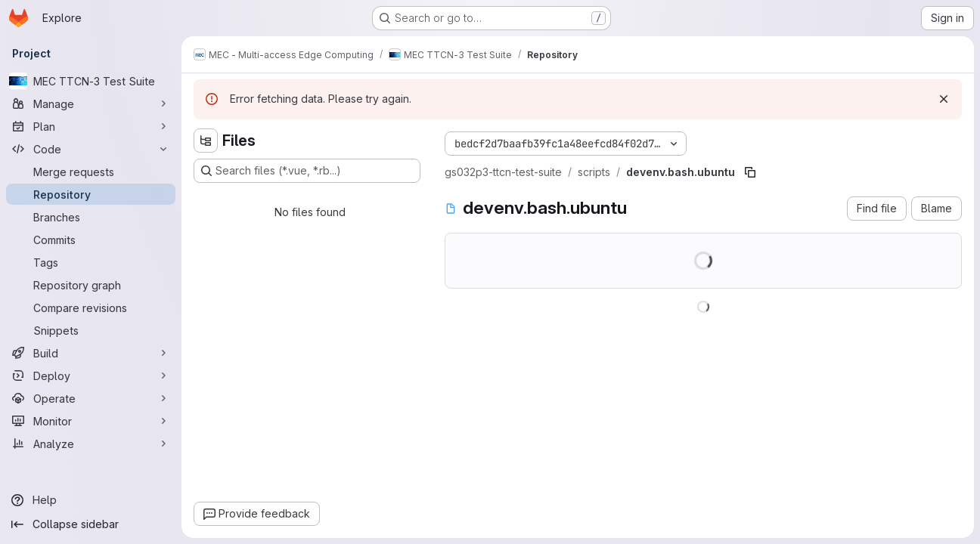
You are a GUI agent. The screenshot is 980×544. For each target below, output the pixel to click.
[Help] (91, 500)
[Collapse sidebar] (91, 524)
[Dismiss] (944, 99)
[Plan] (91, 126)
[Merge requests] (91, 172)
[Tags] (91, 262)
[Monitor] (91, 421)
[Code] (91, 149)
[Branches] (91, 217)
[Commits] (91, 240)
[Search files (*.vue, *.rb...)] (307, 171)
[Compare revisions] (91, 308)
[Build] (91, 353)
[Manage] (91, 104)
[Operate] (91, 398)
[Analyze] (91, 444)
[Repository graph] (91, 285)
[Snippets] (91, 330)
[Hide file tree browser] (206, 141)
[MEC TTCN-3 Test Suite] (91, 81)
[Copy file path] (750, 172)
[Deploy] (91, 376)
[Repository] (91, 194)
